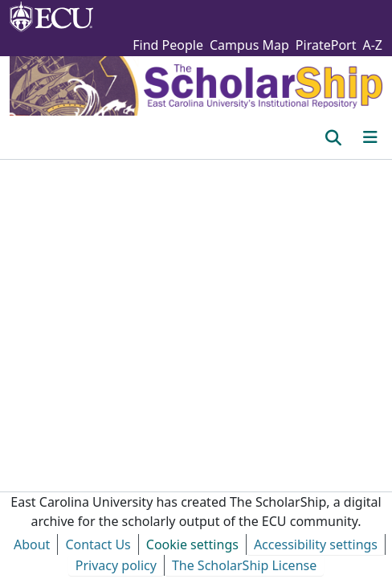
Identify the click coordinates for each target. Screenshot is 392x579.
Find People (168, 45)
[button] (333, 137)
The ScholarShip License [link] (244, 565)
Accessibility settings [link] (316, 544)
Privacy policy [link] (116, 565)
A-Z (372, 45)
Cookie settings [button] (192, 544)
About (32, 544)
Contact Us (98, 544)
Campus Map (249, 45)
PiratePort (326, 45)
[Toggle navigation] (370, 137)
